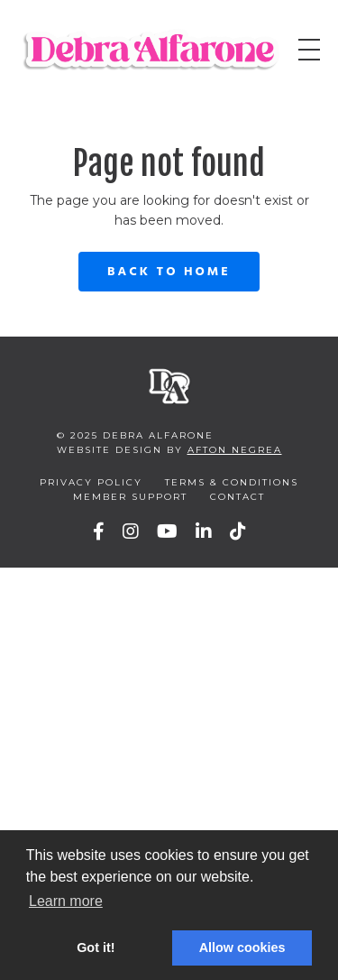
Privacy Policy (91, 482)
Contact (238, 497)
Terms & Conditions (232, 482)
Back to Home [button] (169, 272)
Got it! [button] (96, 948)
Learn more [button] (66, 901)
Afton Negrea (235, 450)
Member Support (130, 497)
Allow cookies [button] (242, 948)
